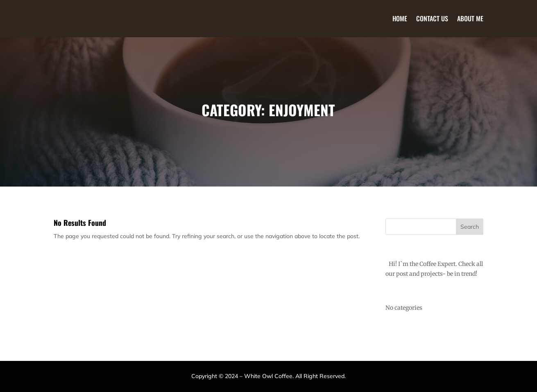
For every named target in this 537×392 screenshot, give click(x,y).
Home (400, 18)
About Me (470, 18)
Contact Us (432, 18)
